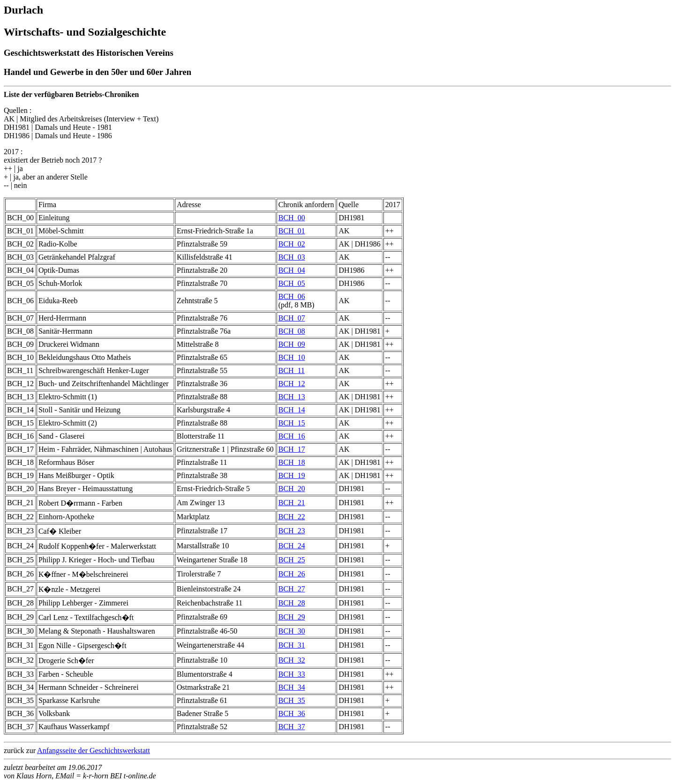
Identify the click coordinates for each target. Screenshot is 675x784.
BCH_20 (292, 489)
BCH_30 (292, 631)
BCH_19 (292, 475)
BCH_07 (292, 318)
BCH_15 (292, 423)
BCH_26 (292, 574)
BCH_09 (292, 344)
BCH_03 (292, 257)
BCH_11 (292, 370)
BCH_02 (292, 244)
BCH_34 (292, 687)
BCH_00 (292, 218)
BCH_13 (292, 397)
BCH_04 (292, 270)
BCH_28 (292, 603)
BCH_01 (292, 231)
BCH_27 (292, 589)
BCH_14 (292, 410)
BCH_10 (292, 357)
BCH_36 (292, 713)
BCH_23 (292, 531)
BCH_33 (292, 674)
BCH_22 (292, 517)
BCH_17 (292, 449)
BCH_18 (292, 462)
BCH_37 (292, 727)
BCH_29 (292, 617)
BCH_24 (292, 546)
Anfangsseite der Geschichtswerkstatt (94, 750)
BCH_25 (292, 560)
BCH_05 (292, 283)
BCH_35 (292, 700)
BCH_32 (292, 660)
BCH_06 (292, 296)
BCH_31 (292, 645)
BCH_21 (292, 503)
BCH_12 (292, 384)
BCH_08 (292, 331)
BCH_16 (292, 436)
